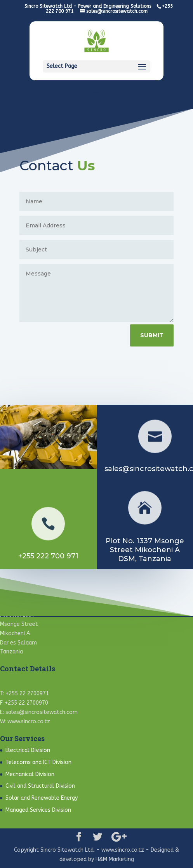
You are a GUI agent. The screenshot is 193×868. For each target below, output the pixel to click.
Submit (153, 335)
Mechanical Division (30, 774)
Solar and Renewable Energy (42, 798)
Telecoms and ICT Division (38, 762)
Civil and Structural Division (40, 786)
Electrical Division (28, 750)
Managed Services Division (38, 810)
